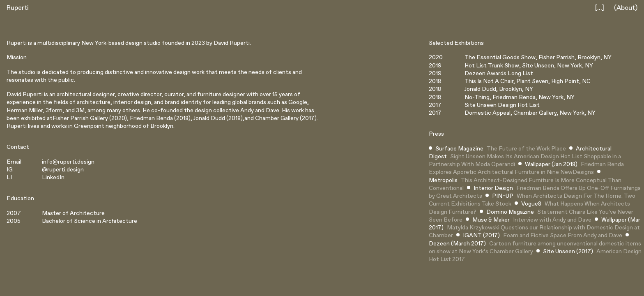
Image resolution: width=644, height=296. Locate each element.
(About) (626, 8)
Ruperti (18, 8)
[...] (600, 8)
